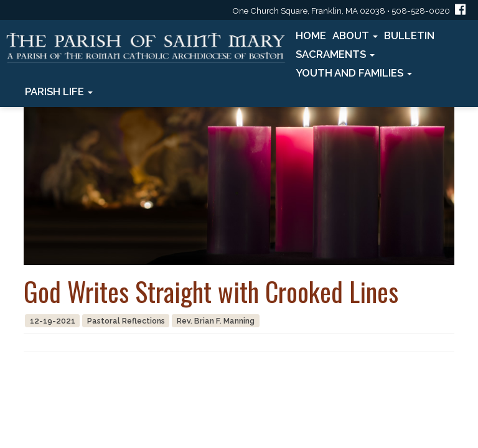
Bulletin (409, 35)
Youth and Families (354, 73)
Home (311, 35)
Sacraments (335, 54)
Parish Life (59, 91)
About (355, 35)
